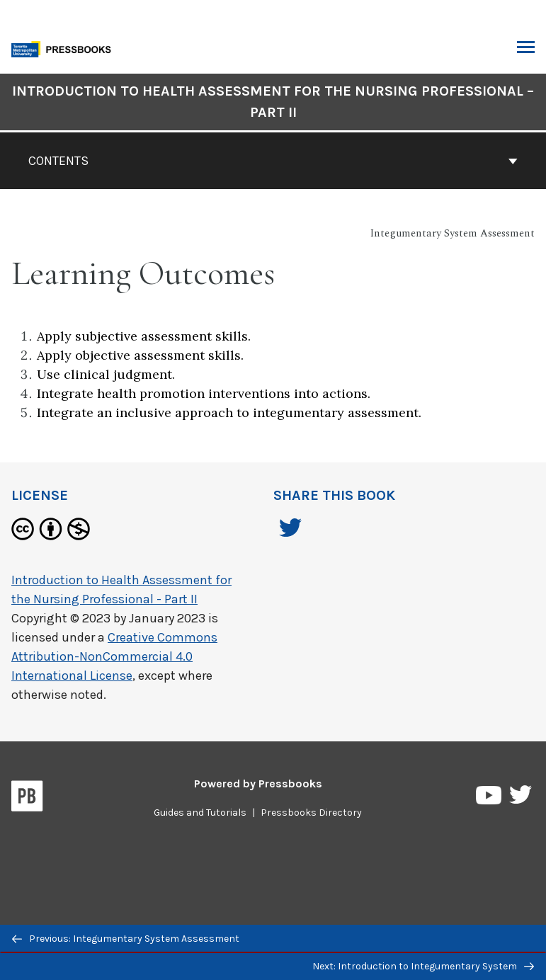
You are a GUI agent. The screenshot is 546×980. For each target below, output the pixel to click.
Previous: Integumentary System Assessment (126, 939)
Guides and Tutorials (200, 813)
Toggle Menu (526, 49)
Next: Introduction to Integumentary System (423, 966)
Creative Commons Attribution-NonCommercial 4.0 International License (114, 656)
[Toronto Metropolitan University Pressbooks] (65, 48)
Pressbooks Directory (311, 813)
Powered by (258, 784)
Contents (273, 161)
